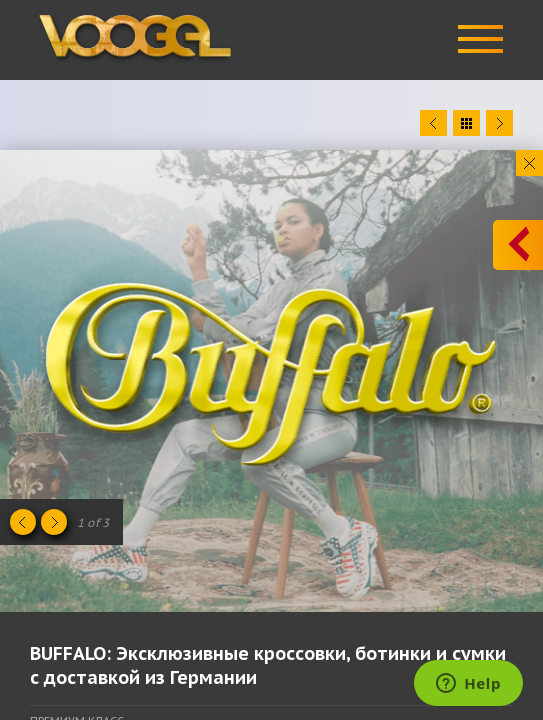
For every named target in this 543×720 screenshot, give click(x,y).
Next (499, 123)
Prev (433, 123)
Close (529, 163)
